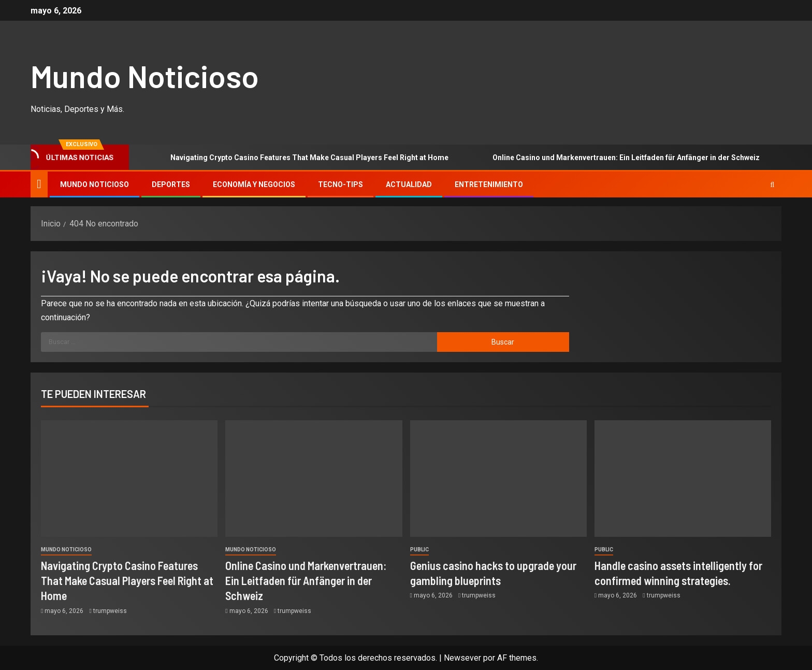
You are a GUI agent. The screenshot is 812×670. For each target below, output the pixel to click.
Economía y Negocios (254, 184)
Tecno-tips (340, 184)
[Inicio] (39, 184)
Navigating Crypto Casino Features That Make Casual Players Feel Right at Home (295, 158)
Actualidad (409, 184)
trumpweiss (110, 611)
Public (419, 550)
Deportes (171, 184)
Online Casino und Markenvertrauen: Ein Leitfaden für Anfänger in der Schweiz (612, 158)
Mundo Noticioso (145, 76)
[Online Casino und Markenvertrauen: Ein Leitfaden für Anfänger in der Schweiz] (314, 479)
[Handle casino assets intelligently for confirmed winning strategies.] (683, 479)
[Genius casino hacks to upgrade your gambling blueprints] (498, 479)
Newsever (462, 658)
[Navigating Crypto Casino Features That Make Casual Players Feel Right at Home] (129, 479)
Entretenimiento (489, 184)
